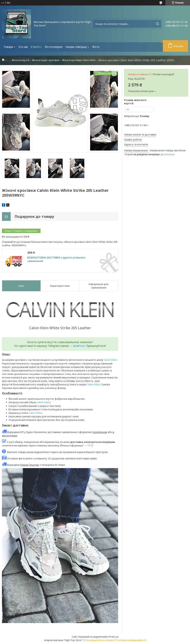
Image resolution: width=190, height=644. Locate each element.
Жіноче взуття (21, 60)
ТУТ (90, 445)
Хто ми (23, 47)
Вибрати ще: (137, 116)
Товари (8, 47)
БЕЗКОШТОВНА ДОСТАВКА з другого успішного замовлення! (56, 259)
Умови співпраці (76, 47)
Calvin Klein (110, 360)
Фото (96, 47)
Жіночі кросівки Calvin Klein (79, 60)
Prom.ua (114, 637)
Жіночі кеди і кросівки (46, 60)
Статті (35, 47)
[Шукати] (157, 24)
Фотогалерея (54, 47)
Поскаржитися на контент (99, 640)
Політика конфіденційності (131, 640)
